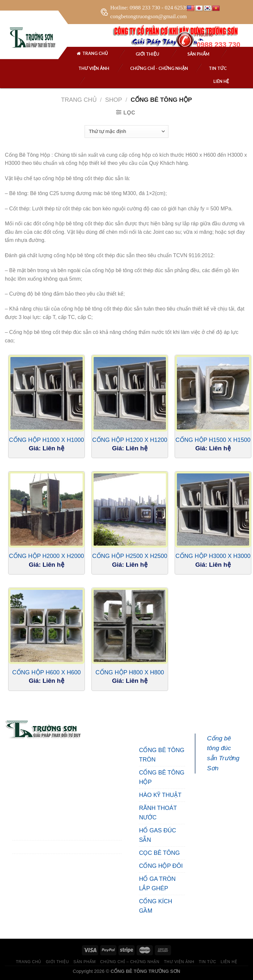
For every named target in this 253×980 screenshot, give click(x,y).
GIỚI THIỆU (57, 962)
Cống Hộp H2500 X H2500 (130, 556)
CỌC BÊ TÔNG (159, 853)
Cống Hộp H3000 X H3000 (213, 556)
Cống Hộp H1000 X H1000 (47, 440)
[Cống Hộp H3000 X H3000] (213, 510)
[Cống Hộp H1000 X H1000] (47, 393)
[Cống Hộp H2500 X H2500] (130, 510)
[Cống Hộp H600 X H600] (47, 626)
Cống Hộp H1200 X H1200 (130, 440)
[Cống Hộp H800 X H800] (130, 626)
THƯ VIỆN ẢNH (94, 68)
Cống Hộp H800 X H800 (130, 672)
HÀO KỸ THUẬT (160, 795)
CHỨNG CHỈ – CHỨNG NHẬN (130, 962)
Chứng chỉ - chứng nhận (159, 68)
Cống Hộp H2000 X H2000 (47, 556)
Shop (113, 100)
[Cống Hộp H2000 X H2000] (47, 510)
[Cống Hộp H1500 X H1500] (213, 393)
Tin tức (218, 68)
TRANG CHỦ (29, 962)
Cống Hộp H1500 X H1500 (213, 440)
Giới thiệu (147, 54)
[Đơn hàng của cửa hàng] (126, 132)
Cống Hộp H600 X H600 (47, 672)
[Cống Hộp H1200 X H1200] (130, 393)
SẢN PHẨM (199, 54)
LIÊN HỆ (229, 962)
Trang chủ (92, 54)
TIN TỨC (207, 962)
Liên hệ (221, 81)
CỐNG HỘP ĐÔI (161, 866)
